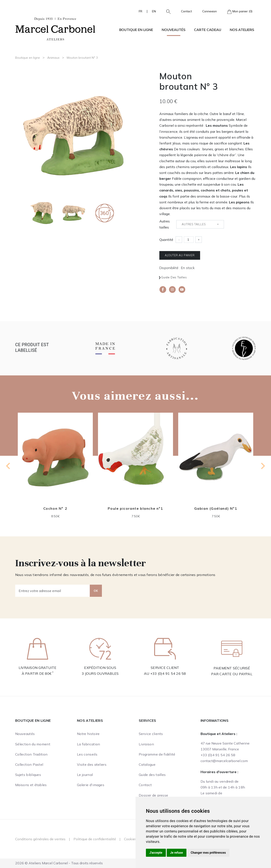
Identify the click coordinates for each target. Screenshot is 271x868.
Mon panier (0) (240, 12)
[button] (167, 11)
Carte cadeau (208, 30)
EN (154, 11)
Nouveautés (174, 30)
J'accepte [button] (156, 853)
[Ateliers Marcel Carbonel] (55, 28)
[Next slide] (263, 466)
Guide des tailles (174, 277)
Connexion (210, 11)
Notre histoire (88, 734)
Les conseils (87, 754)
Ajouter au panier (180, 255)
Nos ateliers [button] (242, 30)
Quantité (166, 240)
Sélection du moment (33, 744)
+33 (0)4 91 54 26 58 (168, 673)
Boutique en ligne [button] (136, 30)
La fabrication (88, 744)
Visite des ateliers (92, 764)
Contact (186, 11)
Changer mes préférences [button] (208, 853)
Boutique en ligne (28, 58)
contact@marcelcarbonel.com (224, 761)
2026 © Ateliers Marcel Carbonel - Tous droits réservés (59, 863)
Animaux (53, 58)
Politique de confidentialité (95, 839)
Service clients (151, 734)
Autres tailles (165, 224)
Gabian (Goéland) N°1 (216, 508)
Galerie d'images (91, 785)
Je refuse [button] (177, 853)
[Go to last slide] (8, 466)
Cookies (130, 839)
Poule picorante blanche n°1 (135, 508)
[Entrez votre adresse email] (53, 591)
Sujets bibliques (28, 775)
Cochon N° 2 (55, 508)
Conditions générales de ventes (40, 839)
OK (96, 591)
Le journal (85, 775)
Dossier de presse (153, 795)
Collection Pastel (29, 764)
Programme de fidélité (157, 754)
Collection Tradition (31, 754)
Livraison (146, 744)
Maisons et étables (31, 785)
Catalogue (147, 764)
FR (140, 11)
